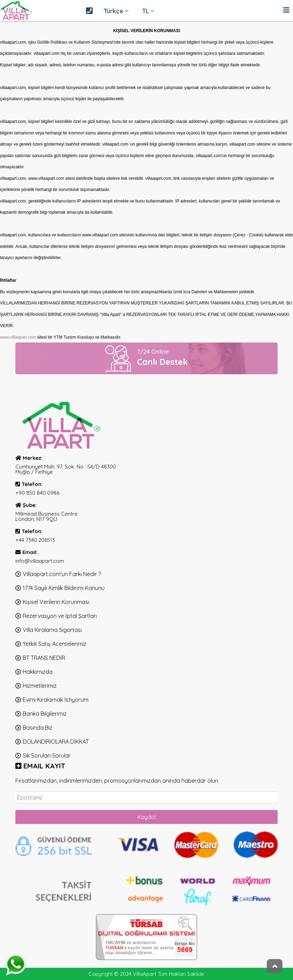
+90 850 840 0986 (37, 493)
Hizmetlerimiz (40, 686)
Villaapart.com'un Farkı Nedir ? (62, 574)
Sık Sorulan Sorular (47, 756)
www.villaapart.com (18, 337)
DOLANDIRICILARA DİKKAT (56, 742)
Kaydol (146, 817)
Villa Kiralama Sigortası (52, 630)
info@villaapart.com (40, 561)
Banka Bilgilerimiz (45, 714)
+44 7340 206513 (35, 540)
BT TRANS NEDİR (44, 658)
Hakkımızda (38, 672)
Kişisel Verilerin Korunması (56, 602)
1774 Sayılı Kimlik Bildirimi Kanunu (64, 588)
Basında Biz (38, 728)
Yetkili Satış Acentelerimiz (55, 644)
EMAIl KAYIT (44, 766)
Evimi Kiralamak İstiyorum (56, 700)
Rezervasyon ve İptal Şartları (60, 616)
